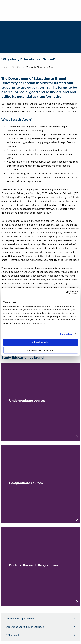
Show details (66, 334)
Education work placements (20, 619)
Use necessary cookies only (40, 350)
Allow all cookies (40, 342)
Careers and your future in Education (25, 627)
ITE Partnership (14, 635)
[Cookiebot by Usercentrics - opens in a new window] (66, 292)
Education (16, 67)
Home (4, 67)
